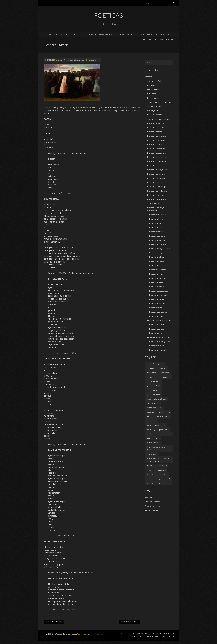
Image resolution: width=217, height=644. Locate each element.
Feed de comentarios (154, 506)
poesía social (93, 60)
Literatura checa (156, 227)
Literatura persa (156, 282)
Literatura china (156, 232)
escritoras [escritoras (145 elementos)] (150, 377)
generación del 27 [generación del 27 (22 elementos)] (153, 381)
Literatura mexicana (156, 165)
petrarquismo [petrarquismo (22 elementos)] (152, 421)
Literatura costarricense (157, 140)
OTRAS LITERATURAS (126, 34)
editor (60, 60)
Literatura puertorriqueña (158, 187)
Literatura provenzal (158, 295)
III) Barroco (152, 94)
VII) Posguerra (153, 111)
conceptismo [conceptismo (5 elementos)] (152, 368)
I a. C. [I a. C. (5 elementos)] (161, 408)
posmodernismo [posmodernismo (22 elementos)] (165, 434)
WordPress (82, 634)
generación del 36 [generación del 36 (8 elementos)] (153, 386)
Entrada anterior (54, 622)
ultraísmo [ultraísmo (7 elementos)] (150, 479)
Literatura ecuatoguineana (161, 342)
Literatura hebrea (157, 257)
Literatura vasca (158, 39)
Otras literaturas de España (159, 320)
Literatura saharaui (158, 350)
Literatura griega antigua (160, 249)
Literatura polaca (157, 287)
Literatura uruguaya (156, 195)
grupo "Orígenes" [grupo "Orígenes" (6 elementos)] (153, 403)
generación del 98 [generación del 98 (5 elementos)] (153, 395)
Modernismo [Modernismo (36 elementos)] (152, 412)
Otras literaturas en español (159, 337)
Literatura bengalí (157, 223)
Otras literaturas (152, 203)
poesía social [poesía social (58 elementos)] (151, 434)
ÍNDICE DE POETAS (162, 34)
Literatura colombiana (157, 136)
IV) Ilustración (153, 98)
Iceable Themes (49, 637)
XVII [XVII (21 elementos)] (153, 483)
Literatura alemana (158, 215)
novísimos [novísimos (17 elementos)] (150, 416)
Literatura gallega (157, 329)
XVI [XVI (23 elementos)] (148, 483)
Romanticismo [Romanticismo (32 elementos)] (160, 470)
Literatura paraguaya (156, 178)
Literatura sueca (156, 316)
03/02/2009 (51, 60)
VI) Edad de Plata (154, 106)
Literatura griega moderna (161, 253)
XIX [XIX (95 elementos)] (169, 479)
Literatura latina (156, 274)
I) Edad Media (153, 85)
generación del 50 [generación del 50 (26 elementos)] (153, 390)
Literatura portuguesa (159, 291)
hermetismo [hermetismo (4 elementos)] (151, 408)
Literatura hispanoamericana (158, 119)
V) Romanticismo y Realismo (159, 102)
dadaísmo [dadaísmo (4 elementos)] (163, 368)
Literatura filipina (157, 346)
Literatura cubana (155, 144)
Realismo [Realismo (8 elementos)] (150, 466)
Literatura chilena (155, 132)
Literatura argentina (156, 123)
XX (99, 60)
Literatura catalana (157, 325)
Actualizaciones (144, 34)
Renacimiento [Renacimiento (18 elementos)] (162, 466)
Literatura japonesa (158, 270)
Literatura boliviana (156, 127)
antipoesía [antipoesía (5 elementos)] (151, 364)
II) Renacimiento (154, 89)
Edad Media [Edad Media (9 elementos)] (165, 373)
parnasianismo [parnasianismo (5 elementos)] (163, 416)
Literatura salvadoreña (157, 191)
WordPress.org (152, 510)
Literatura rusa (156, 308)
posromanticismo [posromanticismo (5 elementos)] (153, 438)
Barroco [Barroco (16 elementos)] (160, 364)
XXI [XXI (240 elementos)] (169, 483)
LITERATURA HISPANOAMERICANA (101, 34)
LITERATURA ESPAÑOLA (76, 34)
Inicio (51, 34)
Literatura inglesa (157, 261)
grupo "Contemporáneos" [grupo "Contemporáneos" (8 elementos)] (156, 399)
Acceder (149, 498)
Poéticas (60, 34)
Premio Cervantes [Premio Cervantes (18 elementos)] (154, 443)
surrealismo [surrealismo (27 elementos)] (163, 474)
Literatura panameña (156, 174)
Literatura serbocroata (159, 312)
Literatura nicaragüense (158, 170)
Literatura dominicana (157, 149)
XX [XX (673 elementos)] (164, 483)
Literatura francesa (158, 244)
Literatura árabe (156, 219)
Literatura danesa (157, 240)
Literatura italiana (157, 265)
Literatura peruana (155, 182)
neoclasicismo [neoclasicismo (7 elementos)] (165, 412)
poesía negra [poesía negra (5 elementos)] (152, 429)
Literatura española (154, 81)
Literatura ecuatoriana (157, 153)
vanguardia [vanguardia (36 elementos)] (161, 479)
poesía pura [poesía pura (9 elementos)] (164, 429)
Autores (149, 39)
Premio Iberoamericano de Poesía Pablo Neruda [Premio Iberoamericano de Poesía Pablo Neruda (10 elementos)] (157, 448)
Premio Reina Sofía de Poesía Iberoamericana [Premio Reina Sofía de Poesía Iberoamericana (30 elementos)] (158, 460)
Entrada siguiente (129, 622)
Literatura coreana (157, 236)
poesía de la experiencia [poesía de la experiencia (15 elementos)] (156, 425)
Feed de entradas (153, 502)
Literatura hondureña (156, 161)
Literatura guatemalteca (157, 157)
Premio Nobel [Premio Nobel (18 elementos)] (152, 454)
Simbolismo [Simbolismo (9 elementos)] (151, 474)
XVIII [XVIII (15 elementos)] (159, 483)
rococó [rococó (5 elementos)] (149, 470)
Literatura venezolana (157, 199)
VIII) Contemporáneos (156, 115)
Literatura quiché (157, 299)
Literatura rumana (157, 303)
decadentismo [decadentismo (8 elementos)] (152, 373)
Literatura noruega (157, 278)
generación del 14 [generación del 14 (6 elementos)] (164, 377)
